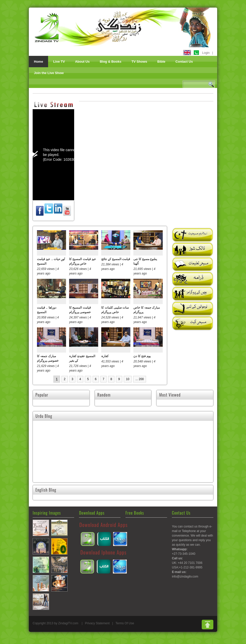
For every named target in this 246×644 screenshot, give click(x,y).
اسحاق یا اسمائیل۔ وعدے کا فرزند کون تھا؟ (63, 459)
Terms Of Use (125, 628)
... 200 (140, 379)
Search (211, 84)
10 (128, 379)
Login (206, 53)
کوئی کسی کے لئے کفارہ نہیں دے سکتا (122, 459)
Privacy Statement (97, 628)
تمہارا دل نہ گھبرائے (172, 456)
